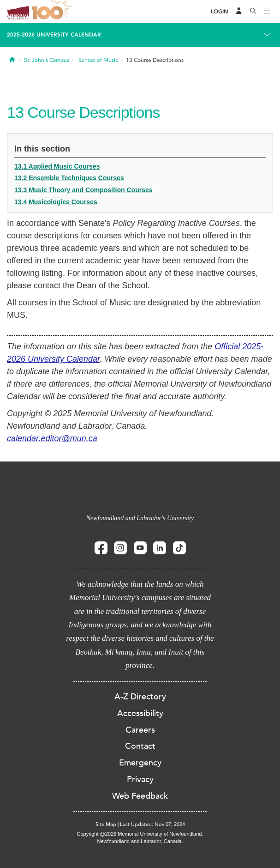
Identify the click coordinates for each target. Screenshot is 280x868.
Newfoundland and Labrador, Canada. (140, 841)
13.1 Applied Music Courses (57, 166)
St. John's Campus (47, 60)
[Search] (253, 12)
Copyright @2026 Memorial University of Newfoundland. (140, 834)
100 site (53, 12)
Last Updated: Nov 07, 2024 (152, 824)
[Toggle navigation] (267, 12)
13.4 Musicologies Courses (56, 202)
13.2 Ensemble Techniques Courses (69, 178)
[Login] (220, 12)
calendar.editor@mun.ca (52, 438)
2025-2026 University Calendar (54, 35)
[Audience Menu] (239, 12)
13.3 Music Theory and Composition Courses (83, 190)
